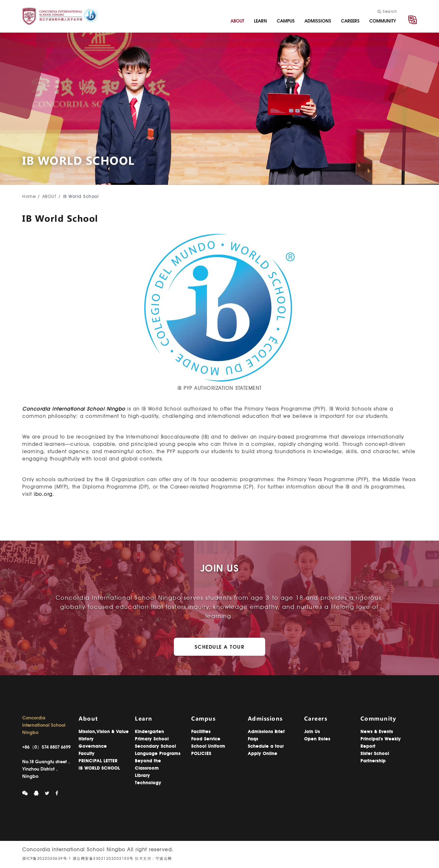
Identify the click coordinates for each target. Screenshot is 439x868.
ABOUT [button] (237, 21)
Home (29, 196)
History (86, 739)
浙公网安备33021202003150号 (103, 858)
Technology (148, 783)
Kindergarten (149, 732)
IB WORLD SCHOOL (99, 768)
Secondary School (155, 746)
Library (142, 775)
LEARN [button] (260, 21)
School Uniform (208, 746)
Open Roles (317, 739)
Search (387, 11)
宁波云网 (164, 858)
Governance (93, 746)
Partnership (373, 761)
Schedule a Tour (220, 647)
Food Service (206, 739)
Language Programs (158, 753)
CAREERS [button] (350, 21)
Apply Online (263, 753)
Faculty (87, 753)
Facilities (201, 732)
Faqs (253, 739)
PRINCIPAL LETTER (98, 761)
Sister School (375, 753)
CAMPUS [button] (286, 21)
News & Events (377, 732)
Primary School (152, 739)
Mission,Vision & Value (104, 732)
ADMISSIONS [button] (318, 21)
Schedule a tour (266, 746)
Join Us (312, 732)
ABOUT (49, 196)
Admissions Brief (266, 732)
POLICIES (201, 753)
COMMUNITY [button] (383, 21)
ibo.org (43, 494)
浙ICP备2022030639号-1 (47, 858)
